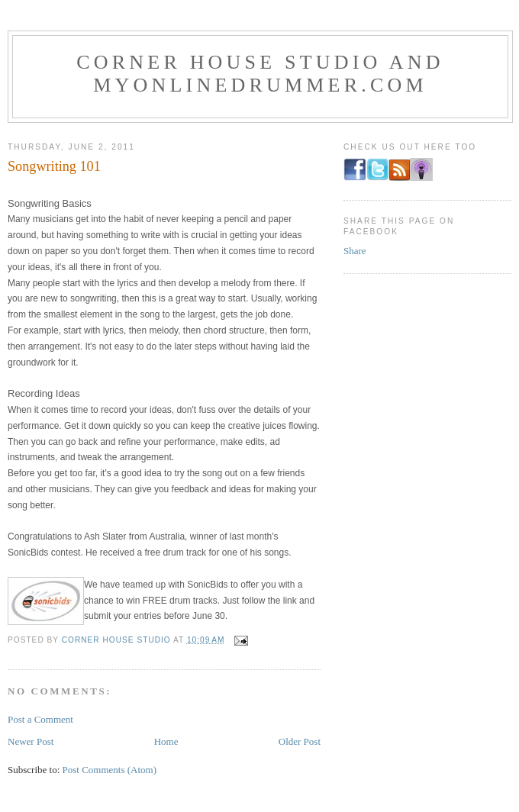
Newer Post (31, 741)
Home (166, 741)
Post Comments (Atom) (110, 770)
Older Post (300, 741)
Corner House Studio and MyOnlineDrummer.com (260, 74)
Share (355, 251)
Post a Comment (40, 719)
